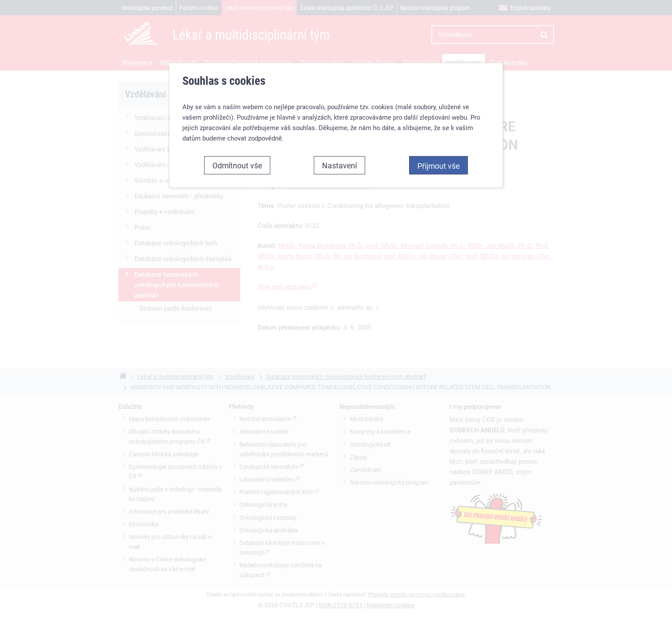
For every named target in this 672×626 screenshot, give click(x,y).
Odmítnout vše (237, 165)
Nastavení (339, 165)
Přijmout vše (438, 166)
